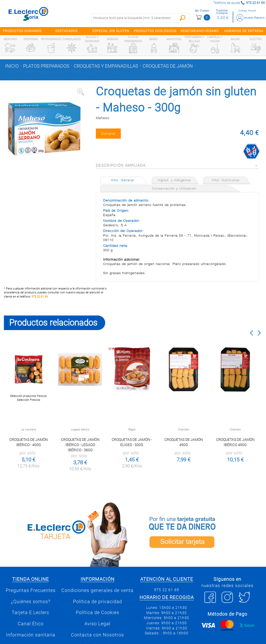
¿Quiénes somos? (31, 605)
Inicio (12, 66)
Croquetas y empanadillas (106, 66)
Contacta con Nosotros (97, 639)
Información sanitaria (31, 639)
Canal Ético (31, 628)
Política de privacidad (98, 605)
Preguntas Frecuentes (31, 594)
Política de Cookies (98, 616)
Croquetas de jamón (168, 66)
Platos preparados (46, 66)
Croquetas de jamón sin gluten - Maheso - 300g (62, 73)
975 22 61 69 (40, 300)
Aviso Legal (97, 628)
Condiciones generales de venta (97, 594)
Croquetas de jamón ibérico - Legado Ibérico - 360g (80, 449)
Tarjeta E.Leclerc (31, 616)
